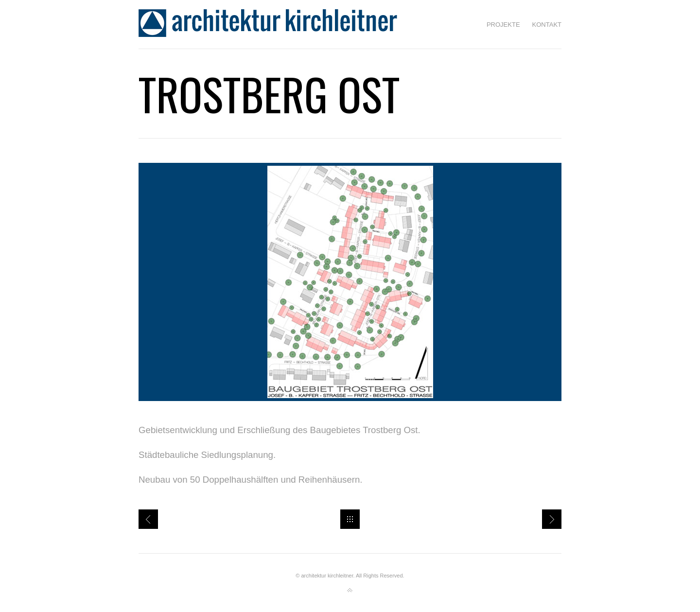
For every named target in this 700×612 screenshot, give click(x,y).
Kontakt (547, 25)
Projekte (503, 25)
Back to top (350, 591)
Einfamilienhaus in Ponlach (552, 519)
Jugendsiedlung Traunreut (148, 519)
